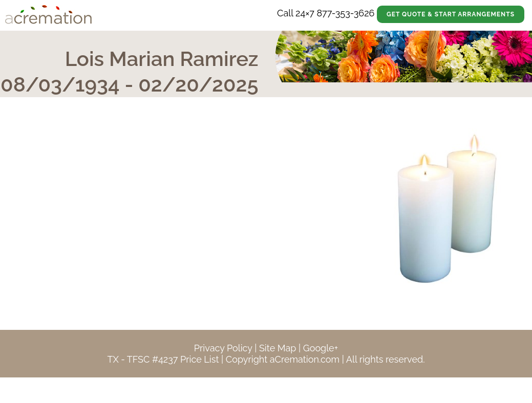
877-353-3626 (345, 13)
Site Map (278, 348)
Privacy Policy (223, 348)
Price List (200, 359)
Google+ (321, 348)
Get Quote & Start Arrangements (451, 14)
